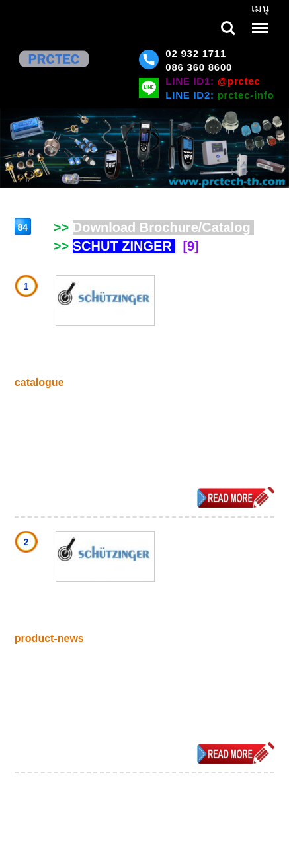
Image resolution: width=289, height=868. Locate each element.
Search (228, 28)
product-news (49, 638)
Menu (259, 21)
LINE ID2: (220, 95)
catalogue (39, 382)
